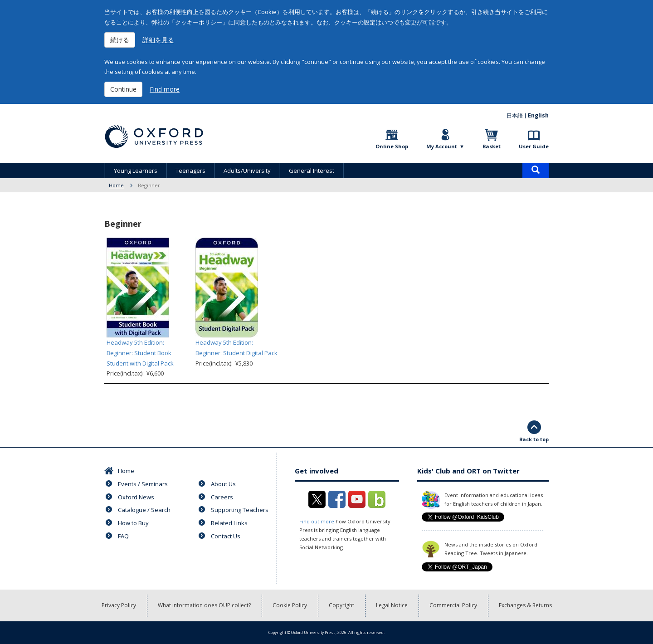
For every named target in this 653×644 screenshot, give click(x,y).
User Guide (534, 146)
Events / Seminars (143, 484)
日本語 (515, 115)
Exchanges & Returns (525, 605)
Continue (123, 89)
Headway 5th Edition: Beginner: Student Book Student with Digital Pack (140, 353)
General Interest (312, 171)
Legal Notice (392, 605)
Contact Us (226, 536)
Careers (222, 497)
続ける (120, 40)
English (538, 115)
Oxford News (136, 497)
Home (116, 185)
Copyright (341, 605)
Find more (165, 89)
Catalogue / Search (144, 510)
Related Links (229, 523)
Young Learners (136, 171)
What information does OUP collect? (204, 605)
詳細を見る (158, 40)
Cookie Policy (290, 605)
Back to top (534, 439)
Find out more (317, 521)
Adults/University (247, 171)
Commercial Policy (453, 605)
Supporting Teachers (240, 510)
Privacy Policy (119, 605)
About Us (223, 484)
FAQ (123, 536)
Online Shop (392, 146)
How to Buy (133, 523)
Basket (492, 146)
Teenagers (190, 171)
